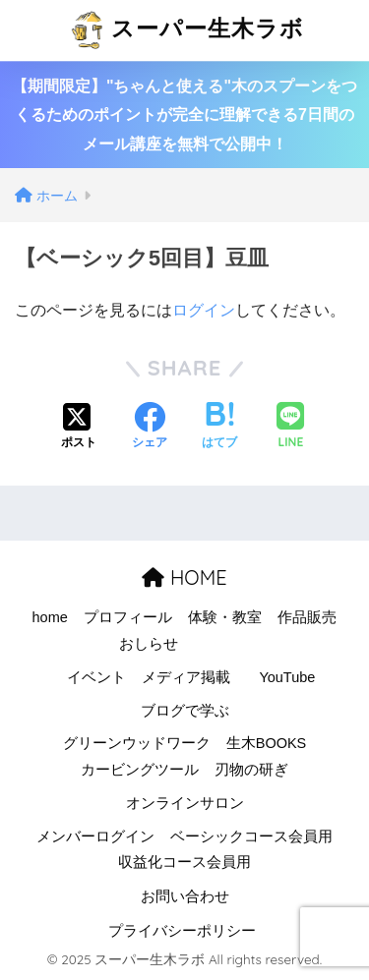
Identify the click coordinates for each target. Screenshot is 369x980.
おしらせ (149, 644)
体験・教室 (225, 617)
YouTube (287, 677)
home (50, 617)
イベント (96, 677)
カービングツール (140, 770)
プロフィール (128, 617)
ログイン (204, 310)
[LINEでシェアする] (290, 427)
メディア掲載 (186, 677)
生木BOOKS (267, 743)
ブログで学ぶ (185, 711)
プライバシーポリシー (182, 931)
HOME (184, 577)
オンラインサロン (185, 803)
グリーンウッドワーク (137, 743)
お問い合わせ (185, 896)
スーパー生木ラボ (187, 30)
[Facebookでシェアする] (150, 428)
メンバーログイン (95, 836)
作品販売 (307, 617)
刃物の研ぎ (251, 770)
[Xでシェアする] (79, 428)
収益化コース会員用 (184, 862)
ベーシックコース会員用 (251, 836)
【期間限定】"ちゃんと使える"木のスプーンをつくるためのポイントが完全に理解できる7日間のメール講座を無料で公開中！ (184, 115)
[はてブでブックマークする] (219, 428)
